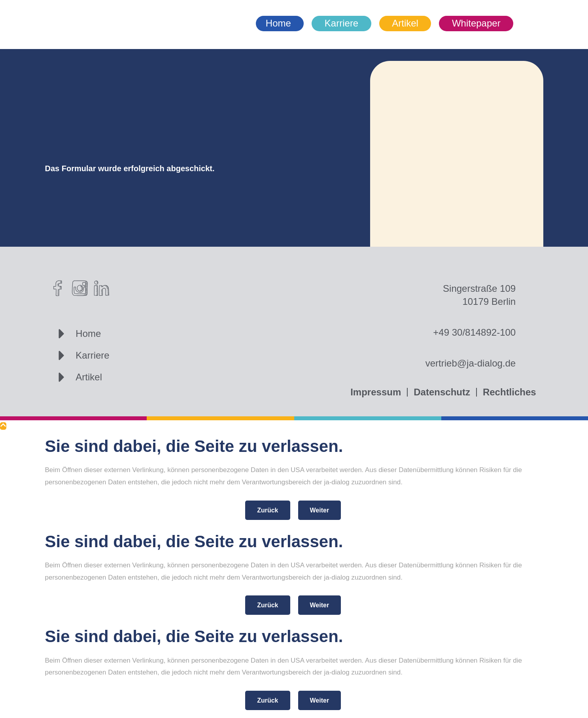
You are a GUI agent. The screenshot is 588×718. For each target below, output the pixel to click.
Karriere (341, 23)
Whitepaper (476, 23)
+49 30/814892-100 (474, 332)
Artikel (405, 23)
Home (278, 23)
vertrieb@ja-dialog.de (471, 363)
